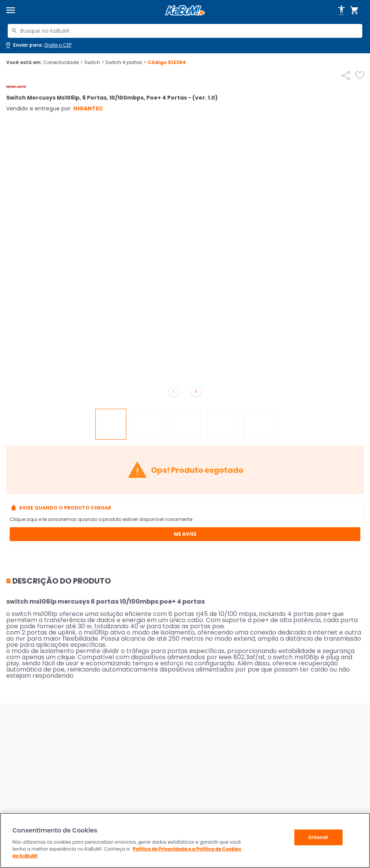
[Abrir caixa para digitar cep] (38, 45)
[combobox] (185, 31)
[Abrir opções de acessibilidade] (341, 10)
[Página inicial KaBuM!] (185, 11)
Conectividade (63, 63)
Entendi (318, 837)
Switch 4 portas (126, 63)
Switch (94, 63)
